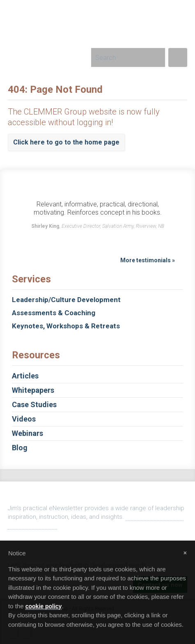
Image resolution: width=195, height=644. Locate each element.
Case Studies (97, 405)
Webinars (97, 433)
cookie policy (44, 606)
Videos (97, 419)
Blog (97, 448)
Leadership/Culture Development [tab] (66, 300)
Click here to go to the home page (66, 142)
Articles (97, 376)
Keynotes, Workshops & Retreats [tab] (66, 326)
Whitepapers (97, 390)
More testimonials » (148, 260)
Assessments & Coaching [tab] (54, 313)
